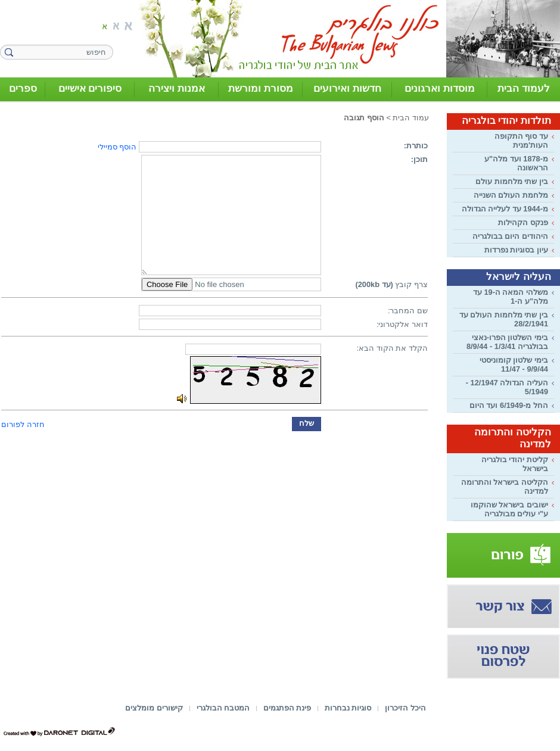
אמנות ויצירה (177, 88)
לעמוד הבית (524, 88)
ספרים (23, 88)
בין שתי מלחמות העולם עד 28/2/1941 (504, 319)
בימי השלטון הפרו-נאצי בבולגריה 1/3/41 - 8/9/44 (507, 342)
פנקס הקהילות (523, 222)
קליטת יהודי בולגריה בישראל (515, 464)
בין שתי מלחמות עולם (512, 181)
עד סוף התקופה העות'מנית (521, 141)
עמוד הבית (411, 118)
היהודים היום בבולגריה (510, 236)
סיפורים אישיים (90, 88)
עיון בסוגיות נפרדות (516, 250)
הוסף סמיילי (117, 147)
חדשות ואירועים (347, 88)
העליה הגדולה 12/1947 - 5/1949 (507, 387)
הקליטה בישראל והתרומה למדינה (505, 487)
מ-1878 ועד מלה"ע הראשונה (516, 163)
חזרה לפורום (23, 424)
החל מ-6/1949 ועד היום (509, 405)
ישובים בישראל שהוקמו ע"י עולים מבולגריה (509, 509)
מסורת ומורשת (261, 88)
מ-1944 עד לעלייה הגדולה (505, 209)
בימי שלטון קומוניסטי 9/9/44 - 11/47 (514, 364)
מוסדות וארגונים (440, 88)
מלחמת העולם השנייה (511, 195)
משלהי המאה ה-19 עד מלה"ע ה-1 (511, 297)
